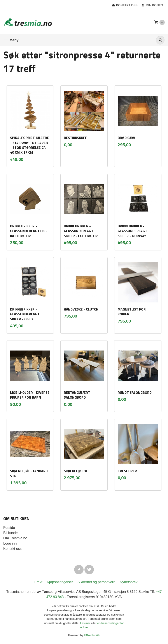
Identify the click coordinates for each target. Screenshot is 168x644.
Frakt (38, 582)
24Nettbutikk (92, 635)
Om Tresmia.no (15, 538)
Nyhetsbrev (129, 582)
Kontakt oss (12, 549)
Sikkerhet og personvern (96, 582)
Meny (11, 40)
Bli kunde (10, 533)
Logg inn (10, 543)
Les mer (86, 623)
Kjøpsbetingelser (60, 582)
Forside (9, 528)
